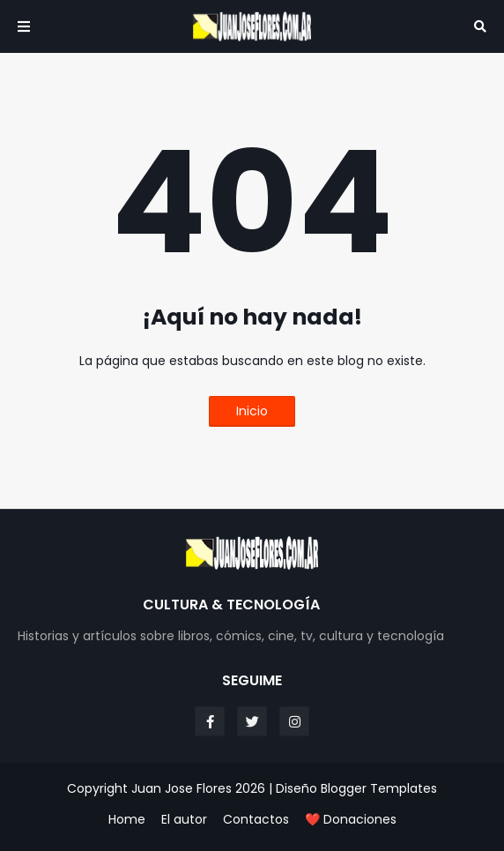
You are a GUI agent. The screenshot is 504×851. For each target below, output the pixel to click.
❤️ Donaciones (351, 820)
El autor (184, 820)
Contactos (256, 820)
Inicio (252, 411)
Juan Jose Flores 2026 (198, 788)
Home (127, 820)
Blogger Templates (379, 788)
